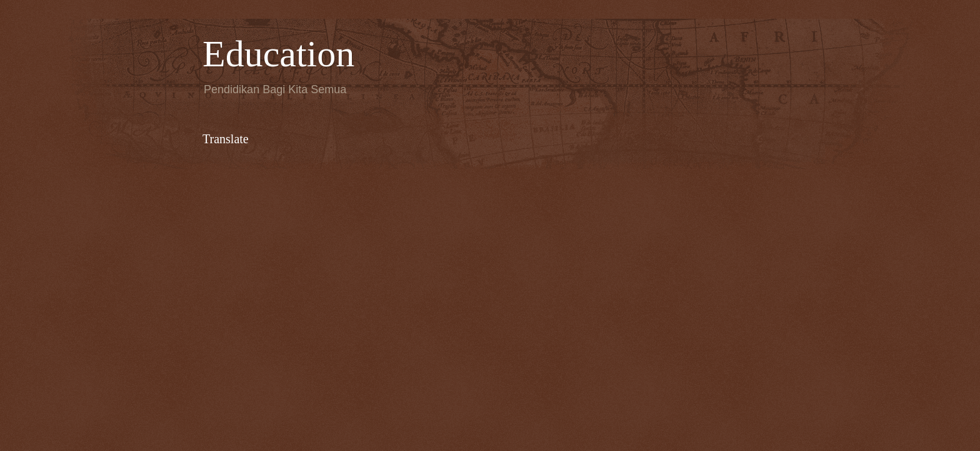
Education (278, 54)
